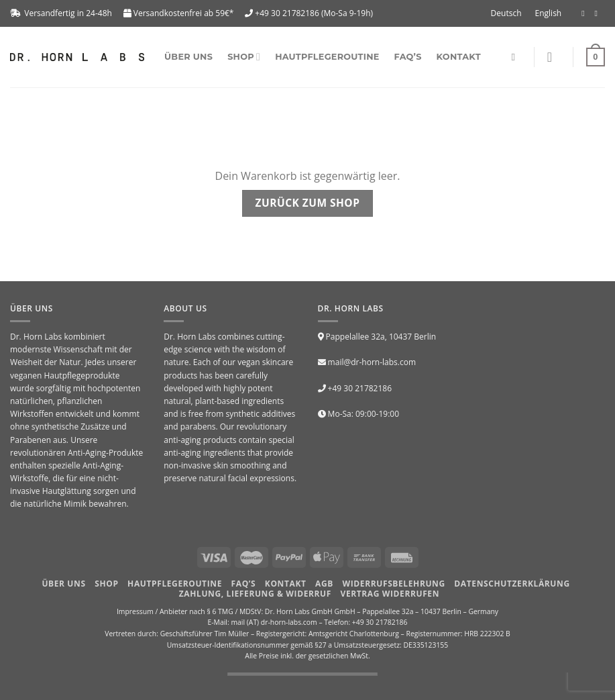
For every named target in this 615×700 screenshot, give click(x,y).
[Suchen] (516, 57)
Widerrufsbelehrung (394, 584)
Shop (106, 584)
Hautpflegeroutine (327, 57)
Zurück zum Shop (308, 203)
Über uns (188, 57)
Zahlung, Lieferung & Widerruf (255, 594)
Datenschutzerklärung (512, 584)
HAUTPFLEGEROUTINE (175, 584)
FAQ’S (244, 584)
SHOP (244, 57)
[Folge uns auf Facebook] (585, 13)
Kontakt (459, 57)
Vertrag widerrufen (390, 594)
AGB (324, 584)
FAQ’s (408, 57)
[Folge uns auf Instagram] (598, 13)
